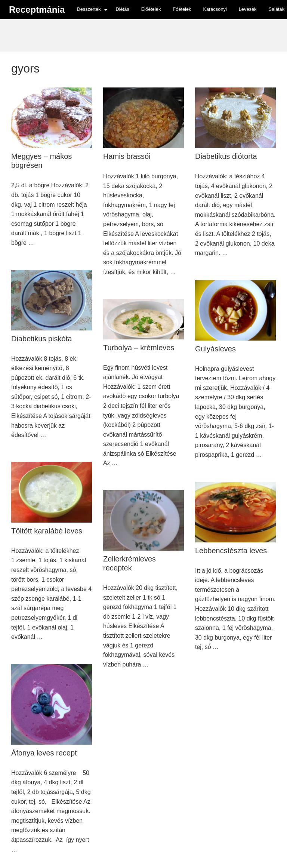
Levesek (248, 9)
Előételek (151, 9)
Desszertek (89, 9)
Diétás (122, 9)
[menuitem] (90, 10)
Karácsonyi (215, 9)
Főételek (182, 9)
